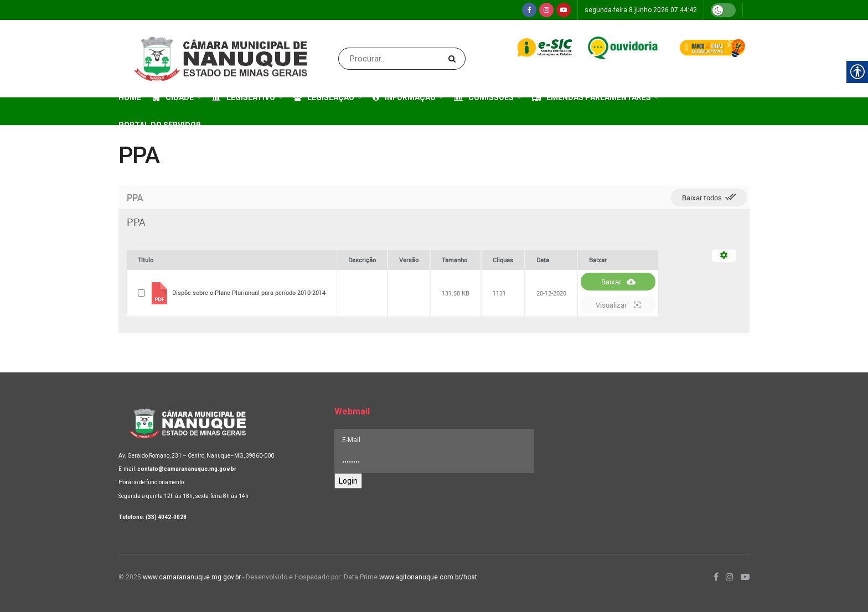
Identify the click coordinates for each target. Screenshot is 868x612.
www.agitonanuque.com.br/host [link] (428, 577)
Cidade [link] (174, 97)
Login (348, 481)
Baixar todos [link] (709, 197)
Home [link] (130, 97)
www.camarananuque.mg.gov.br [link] (192, 577)
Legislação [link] (324, 97)
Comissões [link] (484, 97)
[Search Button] (454, 59)
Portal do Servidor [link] (160, 125)
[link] (529, 10)
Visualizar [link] (618, 305)
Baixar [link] (618, 282)
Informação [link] (404, 97)
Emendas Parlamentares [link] (591, 97)
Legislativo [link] (244, 97)
